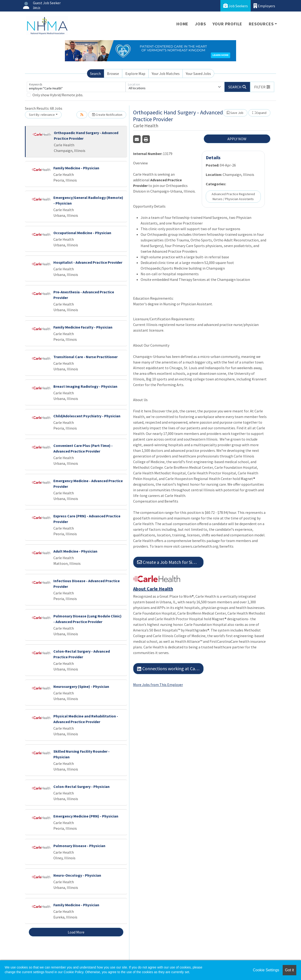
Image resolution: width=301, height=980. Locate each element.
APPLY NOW (237, 139)
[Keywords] (76, 87)
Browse (113, 74)
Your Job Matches (166, 74)
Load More (76, 932)
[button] (262, 87)
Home (182, 24)
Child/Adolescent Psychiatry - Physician (87, 416)
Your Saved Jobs (198, 74)
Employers (264, 6)
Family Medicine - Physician (76, 168)
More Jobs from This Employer (158, 685)
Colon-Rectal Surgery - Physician (81, 786)
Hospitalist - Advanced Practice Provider (88, 262)
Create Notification (107, 115)
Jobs (200, 24)
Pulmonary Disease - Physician (79, 846)
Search (95, 74)
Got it (289, 970)
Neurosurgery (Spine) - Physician (81, 686)
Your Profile (228, 24)
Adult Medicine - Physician (75, 551)
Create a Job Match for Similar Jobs (170, 562)
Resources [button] (261, 24)
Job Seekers (236, 6)
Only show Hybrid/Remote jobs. (58, 95)
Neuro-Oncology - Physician (77, 875)
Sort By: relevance (42, 115)
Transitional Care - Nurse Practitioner (85, 357)
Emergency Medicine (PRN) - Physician (86, 816)
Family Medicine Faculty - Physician (83, 327)
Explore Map (135, 74)
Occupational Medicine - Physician (82, 233)
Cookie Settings (266, 970)
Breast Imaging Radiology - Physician (85, 386)
